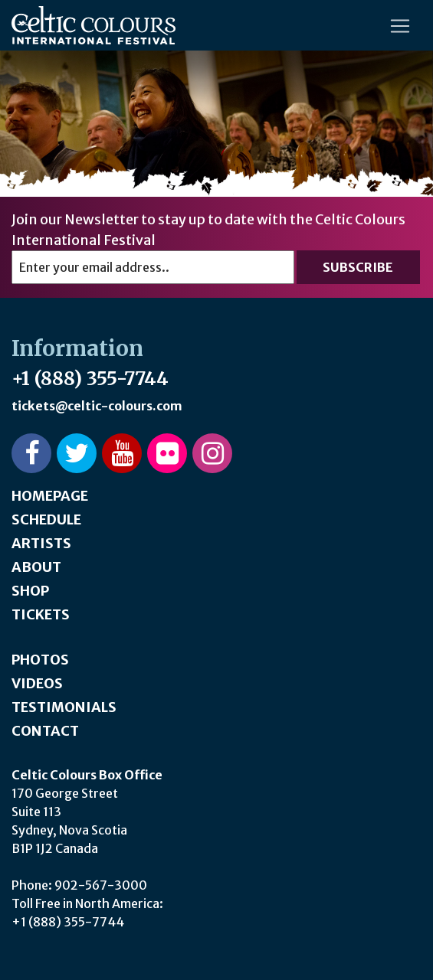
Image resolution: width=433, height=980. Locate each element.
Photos (40, 660)
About (36, 567)
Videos (37, 683)
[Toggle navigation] (400, 26)
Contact (45, 731)
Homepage (50, 496)
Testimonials (64, 707)
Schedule (46, 519)
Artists (41, 543)
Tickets (41, 614)
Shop (30, 591)
